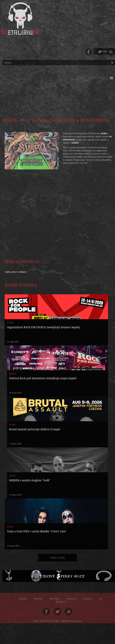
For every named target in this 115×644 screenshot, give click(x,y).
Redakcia (61, 602)
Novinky (23, 599)
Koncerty (88, 599)
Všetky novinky (58, 558)
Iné (101, 599)
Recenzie (38, 599)
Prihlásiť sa (104, 51)
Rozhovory (72, 599)
